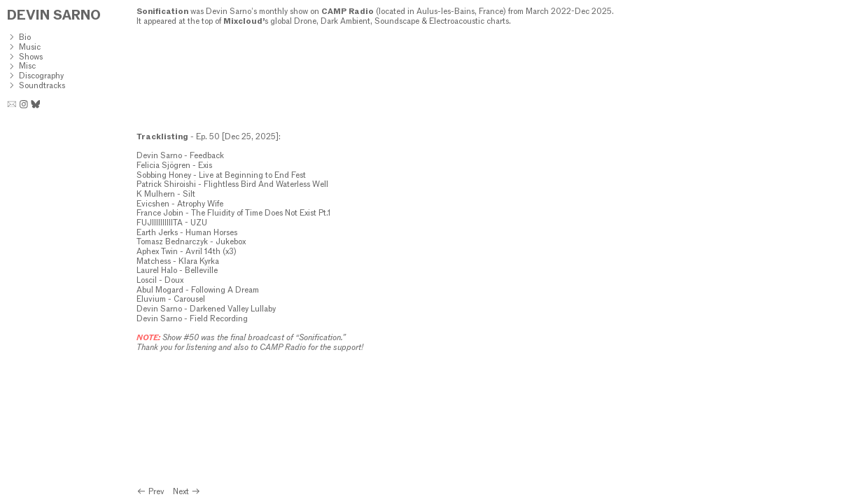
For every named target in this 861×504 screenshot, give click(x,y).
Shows (31, 57)
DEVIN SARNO (54, 15)
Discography (41, 76)
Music (30, 47)
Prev (152, 491)
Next (187, 491)
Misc (27, 66)
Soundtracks (42, 85)
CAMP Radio (348, 11)
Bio (25, 37)
